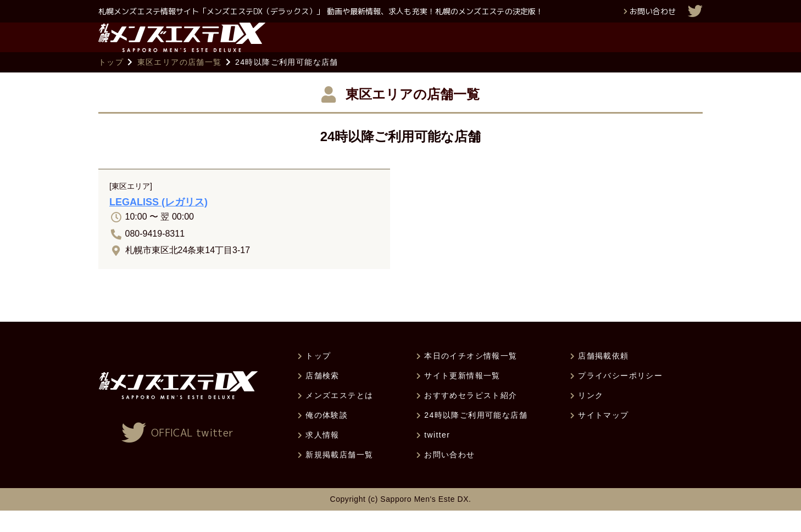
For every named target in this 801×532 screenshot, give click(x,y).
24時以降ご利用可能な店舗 (476, 436)
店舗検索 (322, 397)
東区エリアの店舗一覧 (180, 83)
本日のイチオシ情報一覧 (471, 377)
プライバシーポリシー (620, 397)
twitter (437, 456)
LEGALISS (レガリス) (158, 223)
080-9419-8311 (155, 254)
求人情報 (322, 456)
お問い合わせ (653, 11)
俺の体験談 (327, 436)
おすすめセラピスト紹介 (471, 417)
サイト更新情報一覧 (462, 397)
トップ (111, 83)
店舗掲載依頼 (603, 377)
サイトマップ (603, 436)
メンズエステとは (339, 417)
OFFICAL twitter (192, 454)
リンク (591, 417)
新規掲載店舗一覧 (339, 476)
